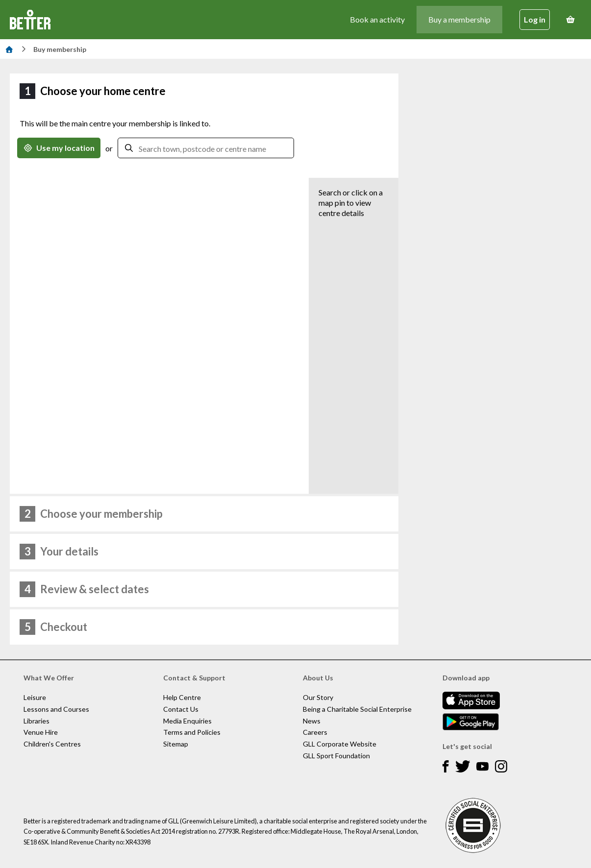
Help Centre (182, 697)
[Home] (9, 49)
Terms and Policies (192, 732)
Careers (315, 732)
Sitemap (176, 744)
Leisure (35, 697)
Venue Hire (41, 732)
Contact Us (181, 709)
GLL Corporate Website (340, 744)
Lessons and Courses (56, 709)
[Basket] (570, 20)
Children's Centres (52, 744)
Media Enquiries (187, 721)
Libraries (37, 721)
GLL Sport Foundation (336, 756)
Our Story (318, 697)
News (312, 721)
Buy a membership (459, 19)
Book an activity (377, 19)
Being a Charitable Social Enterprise (357, 709)
